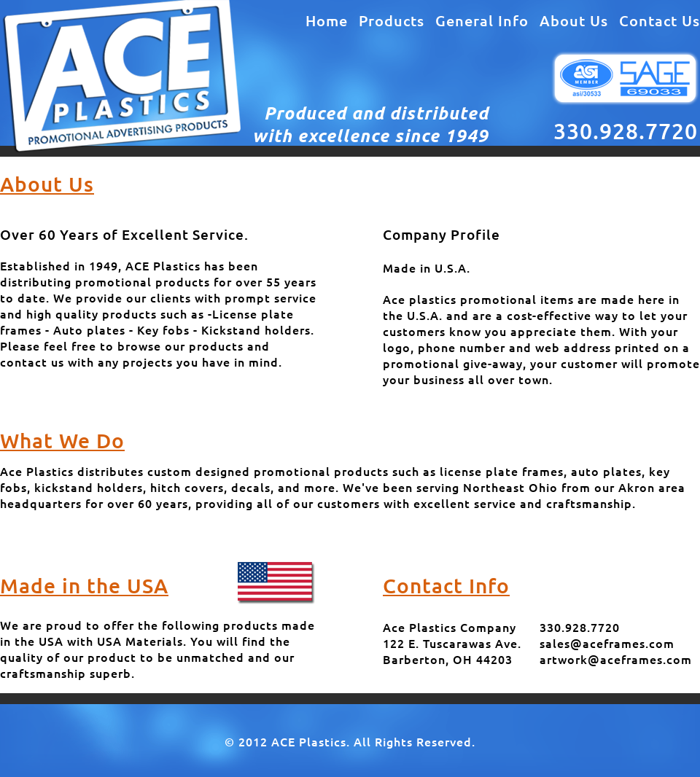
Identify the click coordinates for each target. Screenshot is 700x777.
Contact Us (660, 20)
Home (327, 20)
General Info (482, 20)
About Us (574, 20)
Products (392, 20)
